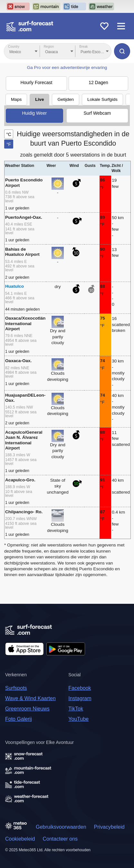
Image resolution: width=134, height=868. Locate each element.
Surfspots (16, 688)
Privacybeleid (109, 827)
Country (14, 47)
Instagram (80, 698)
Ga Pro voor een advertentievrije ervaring (67, 68)
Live (39, 99)
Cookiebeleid (20, 839)
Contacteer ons (60, 839)
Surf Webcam (97, 113)
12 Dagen (98, 82)
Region (49, 47)
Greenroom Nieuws (27, 709)
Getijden (66, 99)
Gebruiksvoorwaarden (61, 827)
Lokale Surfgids (102, 99)
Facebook (80, 688)
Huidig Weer (34, 113)
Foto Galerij (19, 719)
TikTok (76, 709)
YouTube (78, 719)
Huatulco (14, 286)
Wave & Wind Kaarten (30, 698)
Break (83, 47)
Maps (16, 99)
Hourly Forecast (37, 82)
